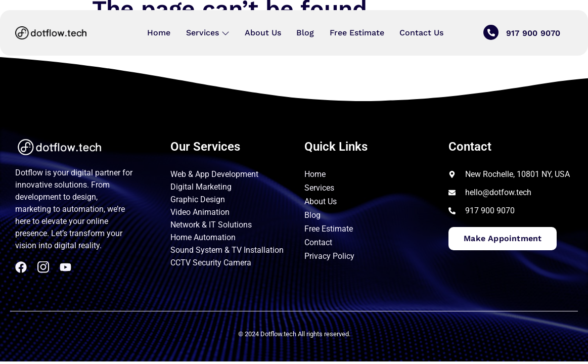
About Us (263, 33)
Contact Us (421, 33)
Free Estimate (356, 33)
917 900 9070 (533, 33)
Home (159, 33)
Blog (305, 33)
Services (208, 33)
